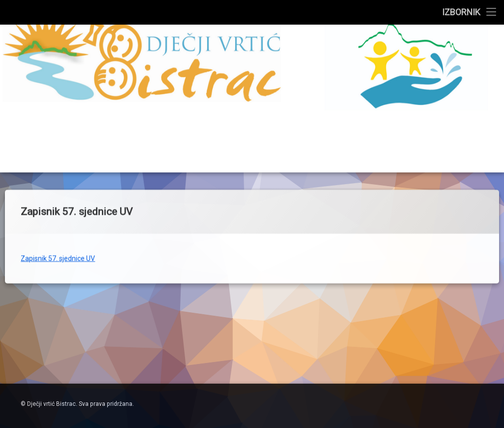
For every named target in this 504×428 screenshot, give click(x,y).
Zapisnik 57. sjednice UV (58, 238)
